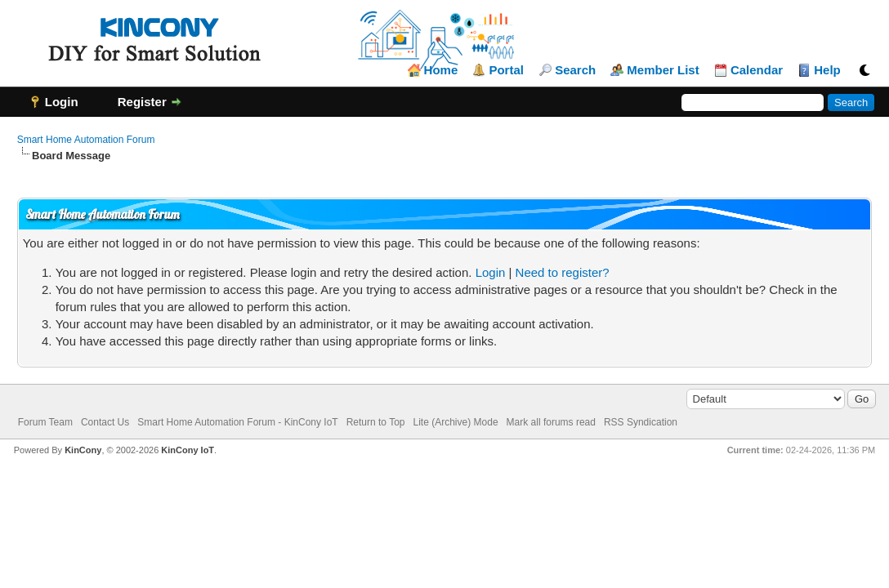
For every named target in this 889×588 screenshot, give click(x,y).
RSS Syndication (641, 422)
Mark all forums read (551, 422)
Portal (506, 70)
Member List (663, 70)
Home (441, 70)
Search (575, 70)
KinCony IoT (188, 450)
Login (491, 272)
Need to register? (563, 272)
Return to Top (376, 422)
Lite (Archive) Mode (456, 422)
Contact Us (105, 422)
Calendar (757, 70)
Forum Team (45, 422)
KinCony (83, 450)
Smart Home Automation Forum (86, 140)
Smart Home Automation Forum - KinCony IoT (237, 422)
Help (827, 70)
